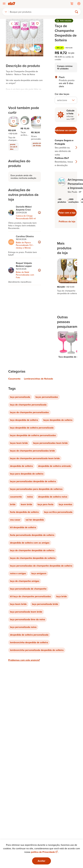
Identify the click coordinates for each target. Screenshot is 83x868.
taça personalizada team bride (26, 612)
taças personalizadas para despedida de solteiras (36, 489)
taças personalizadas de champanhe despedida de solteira (41, 566)
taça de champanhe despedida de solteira (32, 550)
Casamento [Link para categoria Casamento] (14, 379)
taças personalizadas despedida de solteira (33, 481)
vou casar (15, 520)
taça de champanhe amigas (25, 581)
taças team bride (19, 443)
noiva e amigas (18, 573)
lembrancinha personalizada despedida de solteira (37, 650)
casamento (16, 497)
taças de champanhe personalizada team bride (35, 458)
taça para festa (45, 504)
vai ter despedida (35, 520)
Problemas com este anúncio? (24, 660)
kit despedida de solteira (23, 527)
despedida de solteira (21, 466)
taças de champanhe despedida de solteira (33, 558)
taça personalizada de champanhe (28, 589)
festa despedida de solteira (24, 512)
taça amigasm (39, 573)
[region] (66, 276)
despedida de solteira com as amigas (30, 543)
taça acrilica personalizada (58, 512)
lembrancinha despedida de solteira (29, 642)
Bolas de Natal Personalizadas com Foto (25, 275)
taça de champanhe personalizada (28, 405)
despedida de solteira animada (54, 466)
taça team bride (18, 604)
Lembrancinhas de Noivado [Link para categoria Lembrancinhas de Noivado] (38, 379)
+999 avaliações (75, 201)
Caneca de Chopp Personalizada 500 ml (26, 217)
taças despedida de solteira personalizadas (33, 435)
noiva (30, 497)
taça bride (62, 596)
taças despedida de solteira (58, 420)
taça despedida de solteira (24, 420)
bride (13, 504)
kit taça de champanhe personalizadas (30, 596)
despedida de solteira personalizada (29, 635)
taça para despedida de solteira (27, 474)
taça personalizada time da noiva (28, 619)
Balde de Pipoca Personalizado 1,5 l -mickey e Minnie (25, 245)
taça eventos (65, 504)
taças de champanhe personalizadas (29, 412)
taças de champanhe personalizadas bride (32, 451)
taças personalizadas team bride (50, 443)
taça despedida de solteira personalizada (32, 428)
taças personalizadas (47, 397)
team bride (26, 504)
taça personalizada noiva (23, 627)
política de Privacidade (45, 852)
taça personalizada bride (45, 604)
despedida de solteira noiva (53, 497)
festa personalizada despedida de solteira (32, 535)
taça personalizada (20, 397)
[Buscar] (42, 12)
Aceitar (41, 861)
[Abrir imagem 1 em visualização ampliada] (25, 38)
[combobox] (6, 12)
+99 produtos (63, 201)
